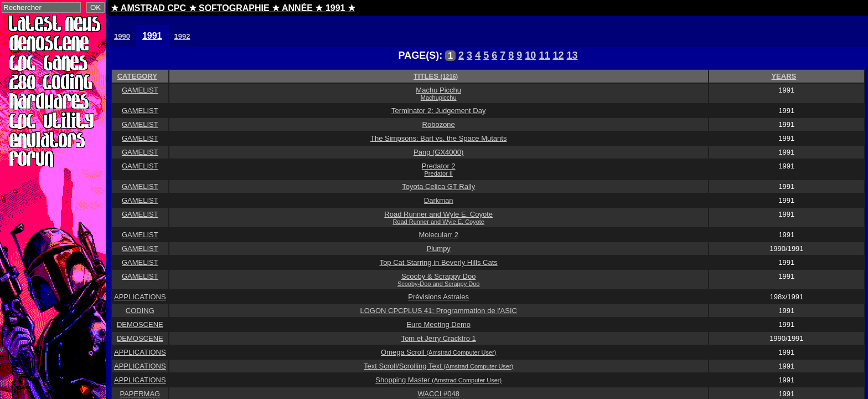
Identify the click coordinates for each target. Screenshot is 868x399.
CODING (140, 311)
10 (530, 55)
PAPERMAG (140, 394)
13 (572, 55)
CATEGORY (137, 76)
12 (558, 55)
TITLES (436, 76)
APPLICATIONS (140, 297)
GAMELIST (140, 90)
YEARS (784, 76)
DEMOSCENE (140, 324)
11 (544, 55)
